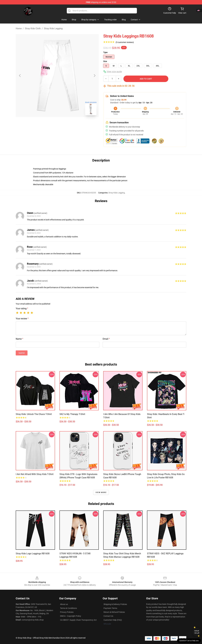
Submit (22, 353)
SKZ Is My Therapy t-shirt (72, 414)
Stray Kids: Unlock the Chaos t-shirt (34, 414)
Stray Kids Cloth (33, 28)
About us (64, 604)
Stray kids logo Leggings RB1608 (33, 554)
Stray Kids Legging (53, 28)
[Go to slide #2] (65, 124)
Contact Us (108, 616)
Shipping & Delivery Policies (115, 604)
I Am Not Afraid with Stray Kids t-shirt (35, 474)
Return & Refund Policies (114, 612)
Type (105, 52)
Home (19, 28)
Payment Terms (110, 608)
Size (105, 61)
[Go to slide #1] (50, 124)
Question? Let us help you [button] (189, 641)
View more (101, 492)
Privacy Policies (67, 612)
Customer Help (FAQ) (113, 620)
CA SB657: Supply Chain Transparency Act (78, 620)
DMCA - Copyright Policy (71, 616)
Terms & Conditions (68, 608)
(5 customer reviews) (125, 42)
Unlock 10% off (197, 632)
